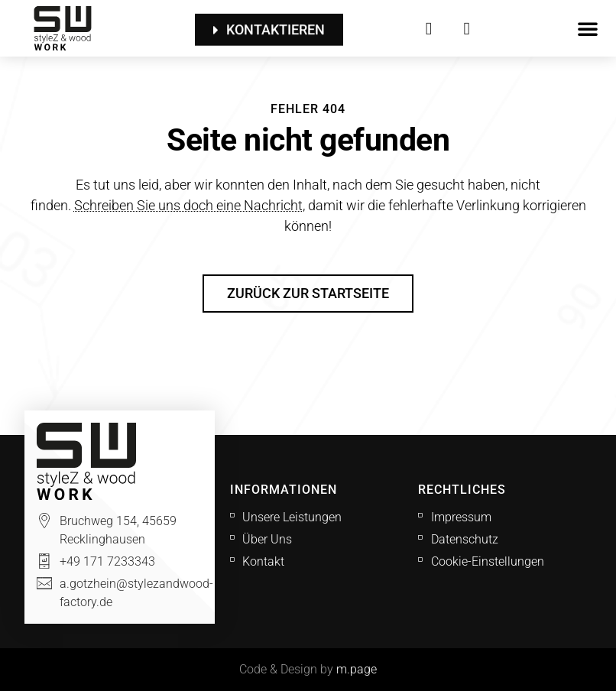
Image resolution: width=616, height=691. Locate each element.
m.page (357, 669)
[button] (588, 28)
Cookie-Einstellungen (488, 561)
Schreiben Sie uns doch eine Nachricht (188, 205)
